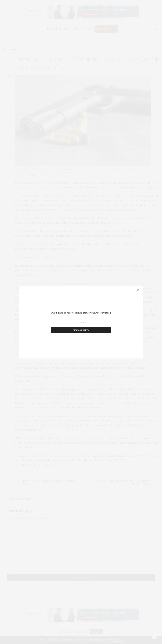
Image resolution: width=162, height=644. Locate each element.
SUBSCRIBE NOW (81, 330)
